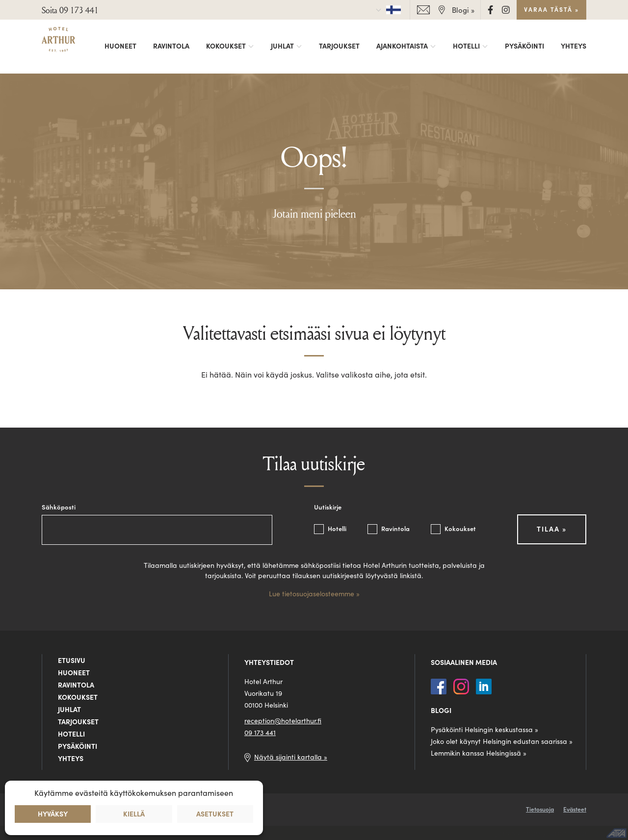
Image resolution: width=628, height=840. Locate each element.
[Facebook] (491, 9)
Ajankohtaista (402, 46)
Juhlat (282, 46)
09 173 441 (260, 733)
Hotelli (466, 46)
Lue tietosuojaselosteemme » (314, 594)
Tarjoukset (339, 46)
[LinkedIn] (484, 685)
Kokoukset (226, 46)
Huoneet (120, 46)
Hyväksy (53, 814)
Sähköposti (59, 507)
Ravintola (171, 46)
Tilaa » (552, 529)
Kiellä (134, 814)
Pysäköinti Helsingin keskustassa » (484, 730)
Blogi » (463, 10)
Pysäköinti (524, 46)
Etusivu (72, 661)
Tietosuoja (540, 809)
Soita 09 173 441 (70, 10)
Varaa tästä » (551, 10)
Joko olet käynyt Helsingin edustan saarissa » (502, 741)
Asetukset (215, 814)
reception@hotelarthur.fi (283, 721)
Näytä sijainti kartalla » (291, 757)
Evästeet (575, 809)
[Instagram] (506, 9)
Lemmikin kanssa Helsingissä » (479, 753)
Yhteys (574, 46)
